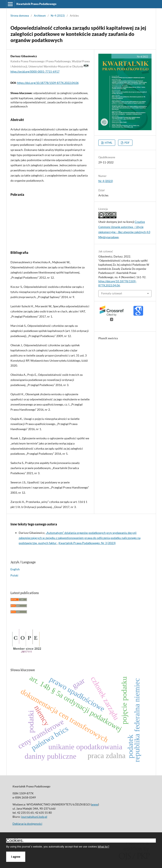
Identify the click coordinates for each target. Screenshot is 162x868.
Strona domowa (20, 16)
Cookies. (15, 841)
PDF (127, 143)
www (95, 804)
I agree (16, 857)
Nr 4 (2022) (58, 16)
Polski (14, 575)
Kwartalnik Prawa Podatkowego (36, 4)
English (15, 569)
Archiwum (40, 16)
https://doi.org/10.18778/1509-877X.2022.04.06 (48, 83)
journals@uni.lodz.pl (34, 817)
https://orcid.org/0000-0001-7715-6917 (35, 72)
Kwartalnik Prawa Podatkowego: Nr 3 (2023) (87, 543)
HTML (108, 143)
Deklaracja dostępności (27, 824)
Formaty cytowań (112, 293)
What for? (103, 847)
